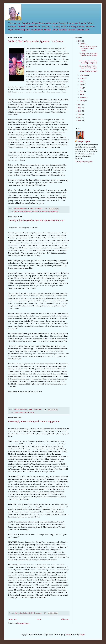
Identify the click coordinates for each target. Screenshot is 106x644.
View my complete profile (84, 162)
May (82, 88)
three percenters (43, 212)
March (82, 94)
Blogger (82, 635)
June (82, 85)
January (83, 101)
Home (39, 619)
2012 (80, 117)
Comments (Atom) (23, 623)
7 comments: (39, 208)
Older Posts (65, 619)
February (83, 97)
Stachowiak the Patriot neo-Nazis (28, 212)
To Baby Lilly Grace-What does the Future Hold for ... (88, 56)
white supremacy (53, 212)
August (82, 78)
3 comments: (38, 409)
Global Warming (29, 413)
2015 (80, 111)
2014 (80, 114)
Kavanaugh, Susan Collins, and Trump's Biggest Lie (34, 421)
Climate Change (18, 413)
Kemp (15, 212)
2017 (80, 105)
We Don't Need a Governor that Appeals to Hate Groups (36, 41)
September (84, 75)
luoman (68, 635)
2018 (80, 41)
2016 (80, 108)
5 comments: (38, 613)
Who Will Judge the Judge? (88, 71)
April (82, 91)
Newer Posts (13, 619)
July (81, 81)
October (83, 44)
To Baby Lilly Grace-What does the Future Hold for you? (36, 220)
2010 (80, 121)
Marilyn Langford (84, 142)
